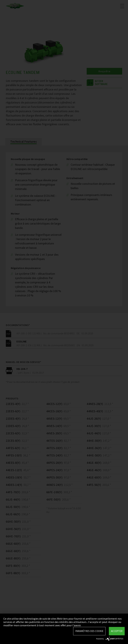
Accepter (117, 631)
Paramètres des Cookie (89, 631)
